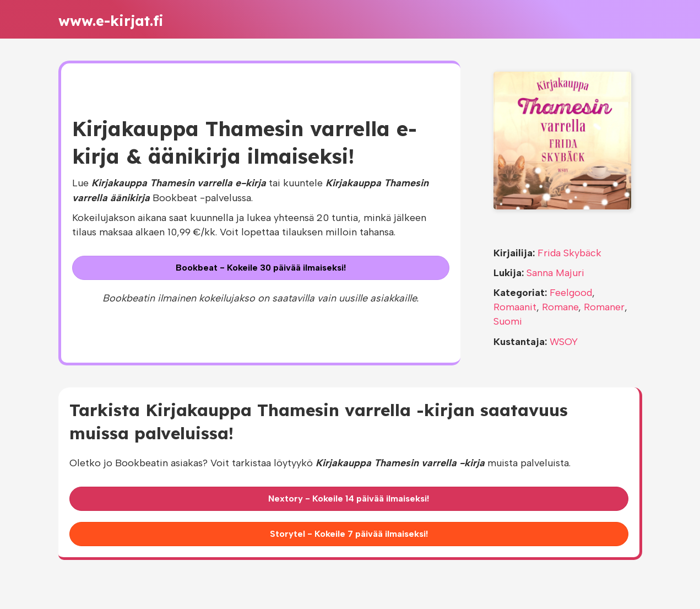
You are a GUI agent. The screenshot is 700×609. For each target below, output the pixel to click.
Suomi (508, 321)
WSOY (564, 342)
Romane (560, 307)
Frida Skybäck (569, 253)
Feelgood (571, 293)
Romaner (604, 307)
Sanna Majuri (555, 273)
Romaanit (515, 307)
